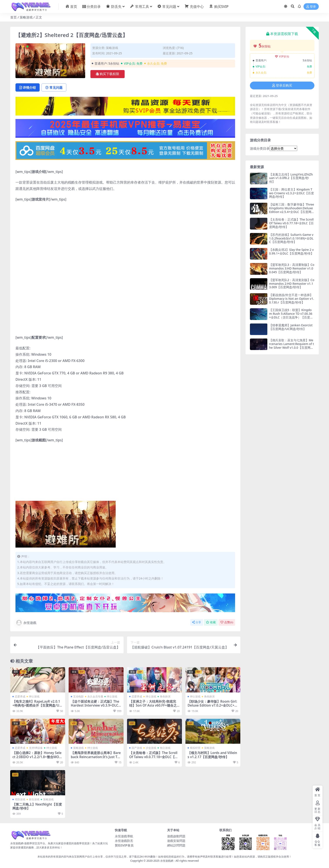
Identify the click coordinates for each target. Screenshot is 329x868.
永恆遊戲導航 (124, 836)
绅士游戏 (34, 696)
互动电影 (78, 696)
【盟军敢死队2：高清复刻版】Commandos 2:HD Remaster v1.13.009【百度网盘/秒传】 (292, 284)
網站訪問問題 (176, 845)
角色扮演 (165, 696)
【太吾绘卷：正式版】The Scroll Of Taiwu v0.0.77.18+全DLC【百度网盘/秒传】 (154, 757)
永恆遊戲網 (167, 861)
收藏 (211, 622)
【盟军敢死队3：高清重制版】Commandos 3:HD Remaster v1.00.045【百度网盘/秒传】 (292, 268)
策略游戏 (26, 17)
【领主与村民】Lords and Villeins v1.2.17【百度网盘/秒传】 (212, 755)
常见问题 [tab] (54, 87)
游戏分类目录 (260, 148)
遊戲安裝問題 (176, 841)
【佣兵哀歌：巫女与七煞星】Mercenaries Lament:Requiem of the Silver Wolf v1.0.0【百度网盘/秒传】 (292, 346)
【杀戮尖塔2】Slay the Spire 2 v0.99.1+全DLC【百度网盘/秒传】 (291, 251)
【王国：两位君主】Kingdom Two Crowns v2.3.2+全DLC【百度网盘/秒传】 (292, 193)
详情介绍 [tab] (28, 87)
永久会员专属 (95, 696)
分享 (197, 622)
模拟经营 (195, 748)
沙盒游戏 (151, 748)
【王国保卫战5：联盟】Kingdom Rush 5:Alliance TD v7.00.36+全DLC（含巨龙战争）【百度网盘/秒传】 (291, 315)
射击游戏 (34, 799)
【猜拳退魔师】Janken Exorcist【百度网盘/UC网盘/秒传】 (291, 327)
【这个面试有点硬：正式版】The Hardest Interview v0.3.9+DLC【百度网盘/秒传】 (95, 705)
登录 (311, 7)
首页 (14, 17)
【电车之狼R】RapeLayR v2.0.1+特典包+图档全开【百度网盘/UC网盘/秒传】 (37, 705)
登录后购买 (282, 85)
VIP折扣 (282, 56)
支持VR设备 (36, 748)
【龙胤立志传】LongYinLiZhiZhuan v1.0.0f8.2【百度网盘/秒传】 (291, 178)
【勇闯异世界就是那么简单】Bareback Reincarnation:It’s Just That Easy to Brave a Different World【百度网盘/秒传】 (96, 759)
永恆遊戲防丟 (124, 841)
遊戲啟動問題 (176, 836)
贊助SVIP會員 (124, 845)
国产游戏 (137, 748)
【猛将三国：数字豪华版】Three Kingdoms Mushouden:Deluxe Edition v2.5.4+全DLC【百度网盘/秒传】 (292, 210)
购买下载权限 (108, 74)
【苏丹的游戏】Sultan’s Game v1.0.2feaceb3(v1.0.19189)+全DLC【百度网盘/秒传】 (291, 238)
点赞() (227, 622)
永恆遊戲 (26, 623)
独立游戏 (165, 748)
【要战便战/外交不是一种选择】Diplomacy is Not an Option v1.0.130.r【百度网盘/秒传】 (292, 299)
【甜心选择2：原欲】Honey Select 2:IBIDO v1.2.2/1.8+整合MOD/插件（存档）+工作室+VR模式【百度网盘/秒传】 (38, 759)
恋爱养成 (20, 696)
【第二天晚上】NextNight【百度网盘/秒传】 (37, 806)
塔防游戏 (20, 799)
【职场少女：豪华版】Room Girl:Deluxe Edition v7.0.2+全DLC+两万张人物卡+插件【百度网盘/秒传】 (213, 707)
